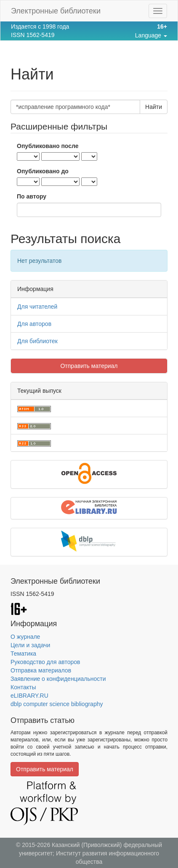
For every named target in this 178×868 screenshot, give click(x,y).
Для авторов (34, 324)
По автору (32, 196)
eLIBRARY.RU (29, 696)
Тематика (23, 654)
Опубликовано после (48, 146)
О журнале (25, 637)
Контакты (23, 687)
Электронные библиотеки (56, 11)
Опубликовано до (43, 171)
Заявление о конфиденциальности (58, 679)
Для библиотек (37, 341)
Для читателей (37, 307)
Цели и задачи (30, 645)
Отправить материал (89, 366)
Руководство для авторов (45, 662)
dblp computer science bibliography (57, 704)
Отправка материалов (41, 670)
